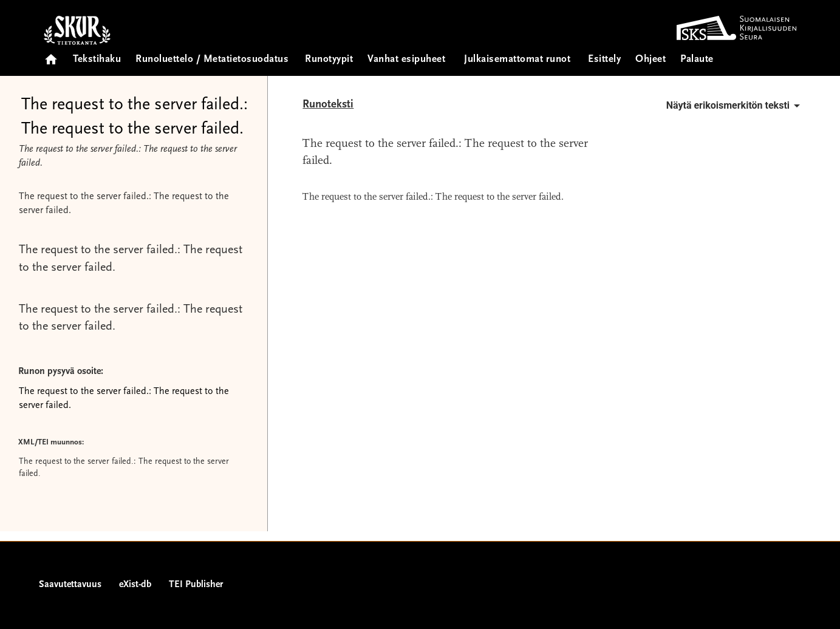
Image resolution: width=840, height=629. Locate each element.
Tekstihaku (97, 60)
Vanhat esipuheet (406, 60)
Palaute (697, 60)
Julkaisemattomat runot (517, 60)
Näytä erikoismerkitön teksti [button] (735, 106)
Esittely (604, 60)
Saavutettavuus (70, 585)
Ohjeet (650, 60)
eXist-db (135, 585)
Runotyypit (329, 60)
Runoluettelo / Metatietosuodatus (212, 60)
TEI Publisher (196, 585)
